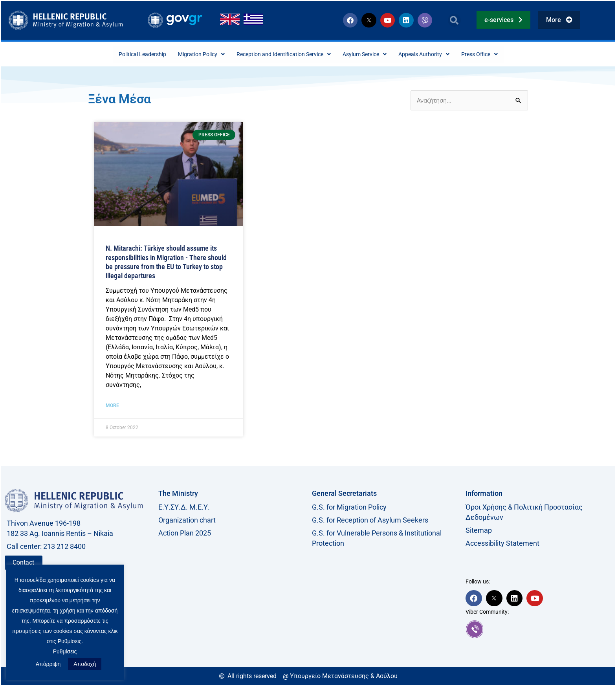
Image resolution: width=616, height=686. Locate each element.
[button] (454, 20)
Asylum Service (373, 54)
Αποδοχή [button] (85, 664)
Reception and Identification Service (281, 54)
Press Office (501, 54)
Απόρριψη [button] (48, 664)
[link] (538, 630)
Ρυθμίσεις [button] (65, 651)
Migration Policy (188, 54)
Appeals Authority (440, 54)
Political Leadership (122, 54)
